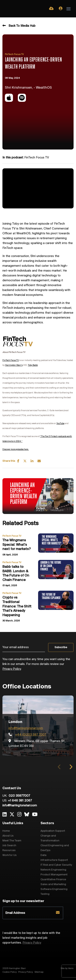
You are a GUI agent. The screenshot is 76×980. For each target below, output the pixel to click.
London (15, 722)
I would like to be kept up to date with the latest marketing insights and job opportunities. (31, 938)
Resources (9, 850)
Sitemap (39, 972)
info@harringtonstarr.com (26, 728)
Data (43, 855)
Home (6, 831)
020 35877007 (19, 796)
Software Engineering (54, 889)
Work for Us (10, 855)
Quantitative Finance (53, 880)
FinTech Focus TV (14, 54)
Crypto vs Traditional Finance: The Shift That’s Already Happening (17, 606)
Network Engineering (53, 870)
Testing (45, 894)
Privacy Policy (12, 669)
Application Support (53, 831)
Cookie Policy (10, 972)
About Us (8, 836)
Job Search (9, 846)
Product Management (54, 875)
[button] (71, 767)
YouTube (60, 424)
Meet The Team (12, 841)
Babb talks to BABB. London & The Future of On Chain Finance (16, 573)
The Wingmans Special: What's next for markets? (17, 545)
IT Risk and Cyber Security (56, 865)
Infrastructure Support (54, 860)
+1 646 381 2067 (20, 801)
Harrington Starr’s (14, 365)
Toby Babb (33, 365)
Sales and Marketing (53, 884)
